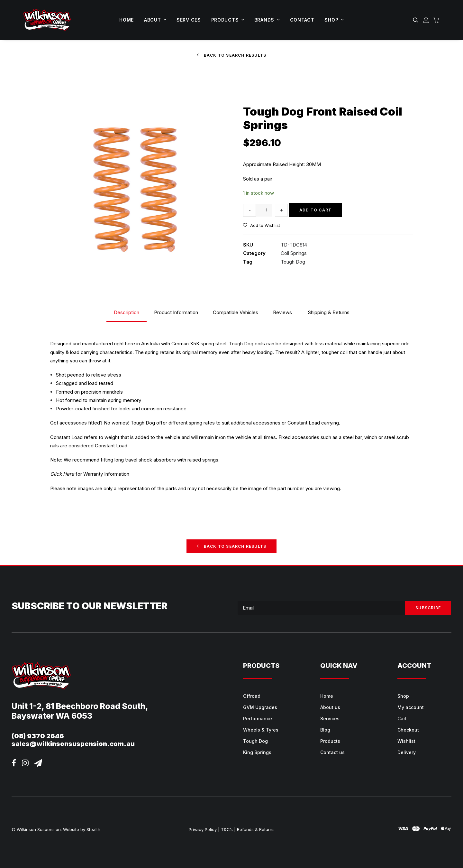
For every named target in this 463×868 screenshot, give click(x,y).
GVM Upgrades (260, 707)
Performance (258, 719)
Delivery (407, 752)
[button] (417, 20)
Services (189, 20)
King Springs (257, 752)
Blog (325, 730)
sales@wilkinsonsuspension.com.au (73, 744)
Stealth (93, 829)
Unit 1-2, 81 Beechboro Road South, (80, 706)
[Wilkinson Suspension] (47, 20)
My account (411, 707)
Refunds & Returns (256, 829)
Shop (334, 20)
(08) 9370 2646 (38, 736)
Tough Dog (293, 261)
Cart (402, 719)
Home (127, 20)
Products (228, 20)
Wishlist (406, 741)
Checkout (408, 730)
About (155, 20)
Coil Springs (294, 253)
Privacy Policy (203, 829)
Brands (267, 20)
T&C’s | (228, 829)
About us (330, 707)
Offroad (252, 696)
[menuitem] (127, 20)
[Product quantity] (264, 210)
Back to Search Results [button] (232, 55)
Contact (302, 20)
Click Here (62, 474)
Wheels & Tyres (261, 730)
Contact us (332, 752)
